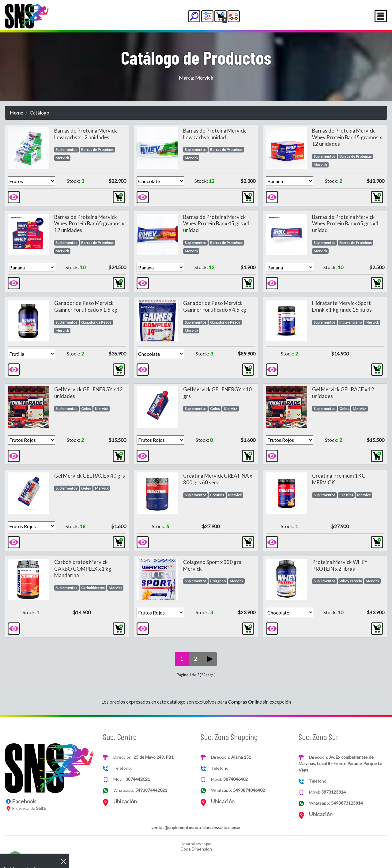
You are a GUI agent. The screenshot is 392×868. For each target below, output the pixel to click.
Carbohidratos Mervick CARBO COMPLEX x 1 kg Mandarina (83, 569)
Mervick (62, 158)
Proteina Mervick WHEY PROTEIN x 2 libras (340, 565)
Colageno (218, 581)
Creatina (217, 495)
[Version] (31, 181)
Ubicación (125, 801)
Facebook (24, 801)
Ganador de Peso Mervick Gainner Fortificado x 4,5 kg (215, 306)
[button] (194, 16)
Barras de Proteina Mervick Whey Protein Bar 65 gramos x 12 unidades (89, 224)
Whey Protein (351, 581)
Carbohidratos (93, 588)
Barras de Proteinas (97, 150)
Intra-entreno (351, 322)
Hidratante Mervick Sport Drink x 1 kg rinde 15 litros (342, 306)
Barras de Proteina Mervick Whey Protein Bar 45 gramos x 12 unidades (347, 137)
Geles (86, 409)
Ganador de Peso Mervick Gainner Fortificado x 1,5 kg (86, 306)
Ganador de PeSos (96, 322)
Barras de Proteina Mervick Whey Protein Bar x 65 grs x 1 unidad (346, 224)
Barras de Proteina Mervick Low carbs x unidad (215, 134)
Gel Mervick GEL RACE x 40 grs (90, 476)
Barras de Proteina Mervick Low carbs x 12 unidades (86, 134)
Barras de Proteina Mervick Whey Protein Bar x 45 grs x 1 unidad (217, 224)
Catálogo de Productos (196, 57)
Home (16, 113)
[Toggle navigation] (381, 16)
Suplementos (66, 150)
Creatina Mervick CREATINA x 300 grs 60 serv (218, 479)
